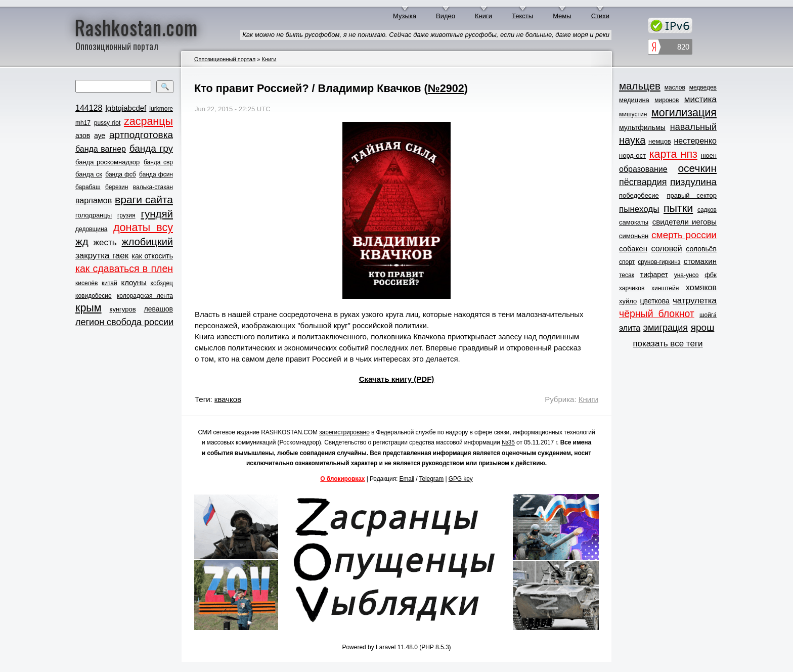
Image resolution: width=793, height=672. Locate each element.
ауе (100, 136)
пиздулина (693, 182)
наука (632, 140)
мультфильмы (642, 127)
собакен (633, 249)
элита (630, 328)
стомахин (700, 261)
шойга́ (708, 315)
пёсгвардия (643, 182)
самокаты (634, 222)
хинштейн (665, 288)
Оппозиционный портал (225, 59)
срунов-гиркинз (659, 262)
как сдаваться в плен (124, 268)
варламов (94, 200)
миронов (667, 100)
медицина (634, 100)
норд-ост (632, 155)
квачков (228, 399)
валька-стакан (153, 187)
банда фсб (120, 174)
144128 (89, 108)
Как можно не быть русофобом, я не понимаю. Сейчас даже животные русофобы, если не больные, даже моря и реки (426, 35)
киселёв (86, 283)
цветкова (655, 301)
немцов (660, 141)
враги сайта (144, 199)
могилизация (684, 113)
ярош (703, 327)
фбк (711, 275)
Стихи (600, 16)
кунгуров (123, 309)
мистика (700, 99)
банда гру (151, 148)
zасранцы (148, 121)
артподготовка (141, 135)
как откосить (152, 256)
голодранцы (94, 215)
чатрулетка (695, 301)
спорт (627, 262)
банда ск (89, 174)
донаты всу (143, 228)
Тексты (522, 16)
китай (109, 283)
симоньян (634, 236)
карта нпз (673, 154)
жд (82, 241)
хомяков (701, 287)
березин (117, 187)
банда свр (158, 162)
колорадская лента (145, 296)
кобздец (162, 283)
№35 (508, 442)
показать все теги (668, 344)
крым (89, 308)
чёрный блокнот (657, 313)
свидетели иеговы (685, 222)
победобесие (639, 195)
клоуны (134, 282)
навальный (693, 127)
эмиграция (666, 328)
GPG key (461, 479)
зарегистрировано (344, 432)
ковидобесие (94, 296)
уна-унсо (687, 275)
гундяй (157, 214)
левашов (159, 309)
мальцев (640, 86)
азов (83, 136)
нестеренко (696, 141)
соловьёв (701, 249)
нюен (709, 155)
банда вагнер (101, 149)
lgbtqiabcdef (126, 108)
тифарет (654, 275)
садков (707, 210)
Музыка (405, 16)
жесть (105, 242)
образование (643, 169)
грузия (126, 215)
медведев (703, 87)
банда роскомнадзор (107, 162)
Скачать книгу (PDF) (397, 379)
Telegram (432, 479)
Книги (483, 16)
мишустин (633, 114)
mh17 (83, 123)
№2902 (446, 88)
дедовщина (91, 229)
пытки (678, 208)
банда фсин (156, 174)
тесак (627, 275)
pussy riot (107, 123)
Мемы (562, 16)
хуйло (628, 301)
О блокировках (342, 479)
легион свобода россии (124, 322)
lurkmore (161, 109)
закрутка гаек (102, 256)
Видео (446, 16)
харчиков (632, 288)
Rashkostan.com (136, 27)
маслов (675, 87)
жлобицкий (147, 242)
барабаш (88, 187)
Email (407, 479)
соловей (666, 249)
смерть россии (684, 235)
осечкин (697, 168)
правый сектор (692, 195)
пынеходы (639, 209)
